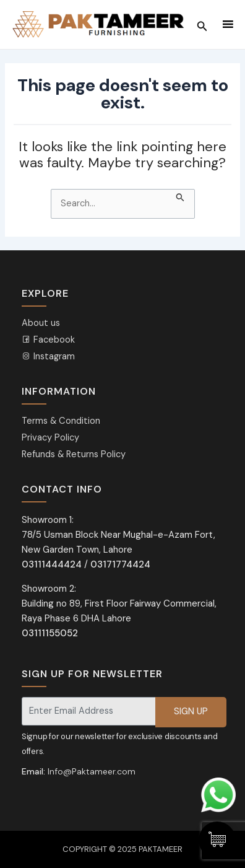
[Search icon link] (202, 25)
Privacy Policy (50, 438)
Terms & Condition (61, 421)
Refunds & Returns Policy (74, 454)
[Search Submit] (180, 196)
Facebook (48, 340)
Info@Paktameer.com (92, 771)
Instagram (48, 357)
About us (41, 323)
